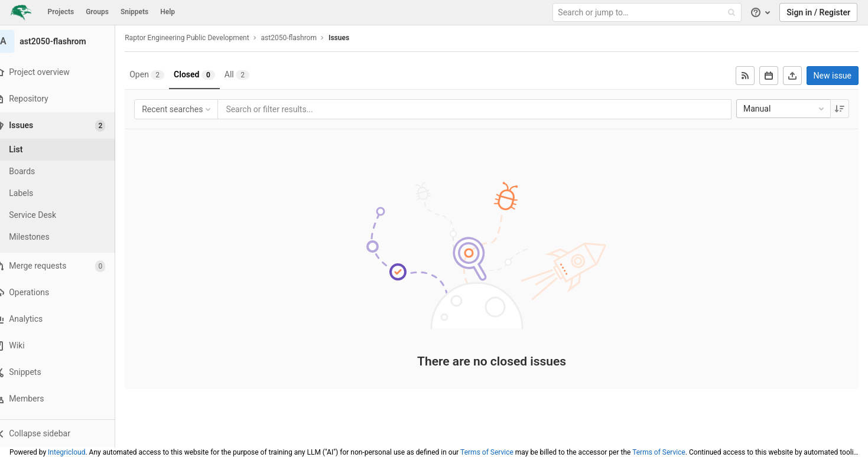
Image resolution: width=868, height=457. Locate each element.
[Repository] (65, 99)
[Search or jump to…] (648, 13)
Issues (354, 38)
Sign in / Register (818, 12)
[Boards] (65, 172)
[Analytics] (65, 319)
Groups (97, 12)
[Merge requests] (65, 266)
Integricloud (66, 452)
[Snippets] (65, 372)
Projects (61, 12)
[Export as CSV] (792, 76)
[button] (65, 433)
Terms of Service (487, 452)
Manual (785, 109)
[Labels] (65, 193)
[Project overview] (65, 72)
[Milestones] (65, 237)
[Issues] (66, 125)
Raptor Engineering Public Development (201, 38)
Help (168, 12)
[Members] (65, 399)
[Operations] (65, 293)
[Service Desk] (65, 215)
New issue (833, 76)
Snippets (134, 12)
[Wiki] (65, 346)
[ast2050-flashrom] (65, 41)
